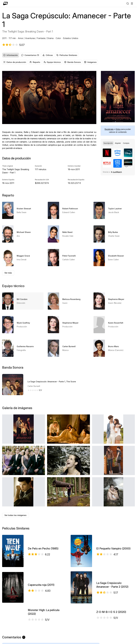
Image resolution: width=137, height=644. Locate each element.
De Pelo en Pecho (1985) (43, 549)
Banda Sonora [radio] (72, 62)
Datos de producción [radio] (15, 62)
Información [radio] (11, 55)
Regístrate (109, 129)
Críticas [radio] (48, 55)
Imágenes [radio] (90, 62)
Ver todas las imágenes (15, 515)
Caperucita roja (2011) (41, 585)
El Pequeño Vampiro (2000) (113, 549)
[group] (68, 55)
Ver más (8, 273)
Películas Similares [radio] (67, 55)
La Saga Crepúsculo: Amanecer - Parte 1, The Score (52, 382)
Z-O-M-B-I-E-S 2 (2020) (111, 621)
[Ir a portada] (5, 3)
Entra (118, 129)
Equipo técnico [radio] (52, 62)
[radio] (108, 143)
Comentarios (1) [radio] (30, 55)
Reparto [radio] (35, 62)
